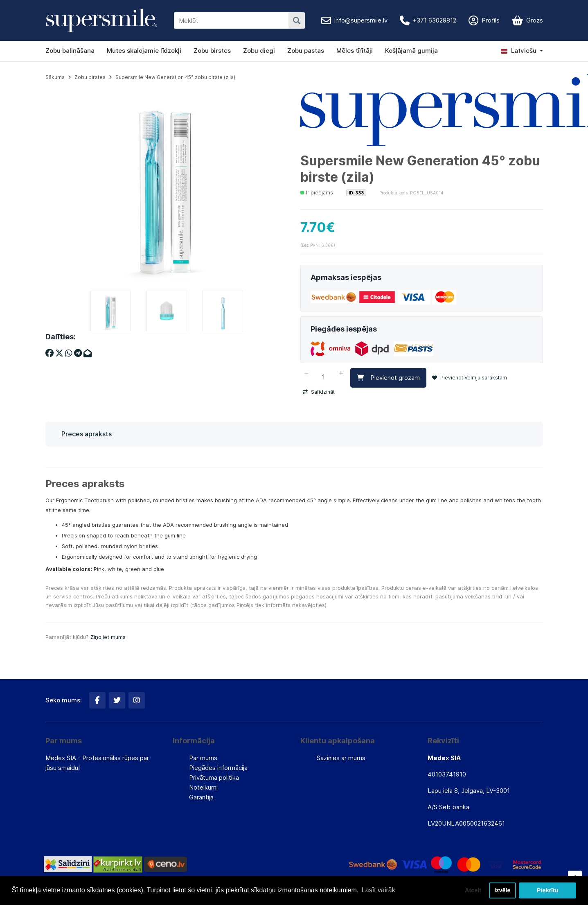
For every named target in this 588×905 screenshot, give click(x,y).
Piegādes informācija (218, 768)
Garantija (201, 797)
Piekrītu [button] (548, 890)
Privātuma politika (214, 777)
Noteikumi (203, 787)
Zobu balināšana (70, 51)
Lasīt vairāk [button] (378, 890)
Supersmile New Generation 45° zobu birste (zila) (175, 77)
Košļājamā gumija (411, 51)
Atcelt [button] (473, 890)
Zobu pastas (306, 51)
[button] (522, 51)
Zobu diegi (259, 51)
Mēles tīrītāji (355, 51)
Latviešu (519, 51)
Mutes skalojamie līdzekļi (144, 51)
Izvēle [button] (502, 890)
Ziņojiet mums (108, 637)
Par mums (203, 758)
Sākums (55, 77)
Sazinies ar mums (341, 758)
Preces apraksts (87, 434)
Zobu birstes (212, 51)
